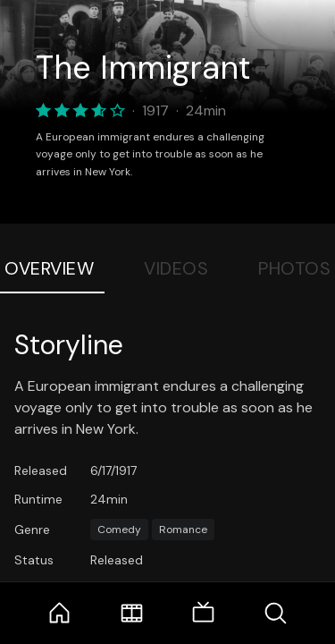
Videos (176, 268)
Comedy (119, 530)
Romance (183, 530)
